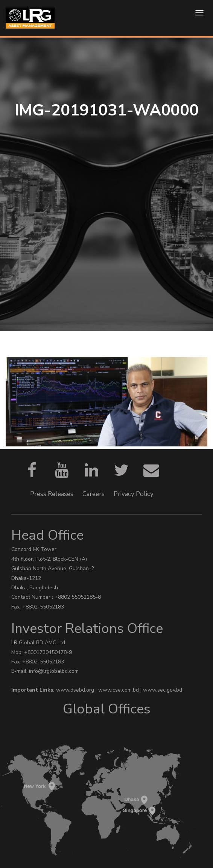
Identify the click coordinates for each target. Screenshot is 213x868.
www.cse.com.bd (119, 690)
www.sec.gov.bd (163, 690)
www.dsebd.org (76, 690)
